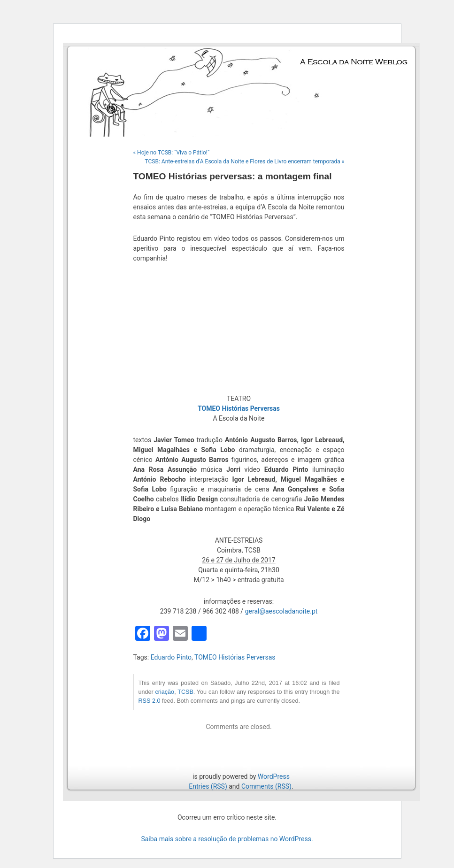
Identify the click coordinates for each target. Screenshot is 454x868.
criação (165, 692)
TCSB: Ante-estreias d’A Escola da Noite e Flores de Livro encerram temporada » (245, 161)
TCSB (185, 692)
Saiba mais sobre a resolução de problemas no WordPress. (227, 839)
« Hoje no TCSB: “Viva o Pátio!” (172, 153)
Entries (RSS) (208, 786)
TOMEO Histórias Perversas (235, 657)
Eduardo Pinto (171, 657)
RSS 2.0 (150, 701)
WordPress (274, 776)
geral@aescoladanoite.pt (281, 611)
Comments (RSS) (266, 786)
